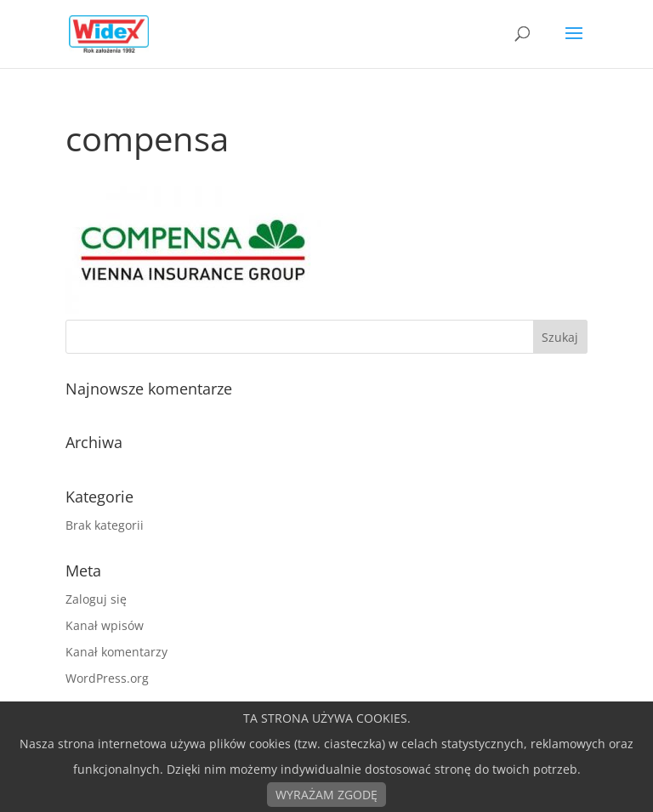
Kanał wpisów (105, 625)
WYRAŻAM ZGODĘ (326, 795)
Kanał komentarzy (116, 652)
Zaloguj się (96, 599)
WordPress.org (107, 678)
